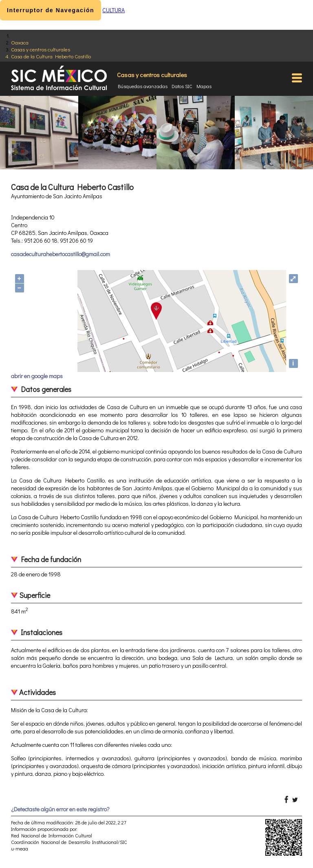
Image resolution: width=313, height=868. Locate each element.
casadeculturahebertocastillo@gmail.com (61, 254)
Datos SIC (182, 86)
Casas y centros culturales (41, 49)
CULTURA (114, 10)
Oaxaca (20, 42)
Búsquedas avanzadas (143, 86)
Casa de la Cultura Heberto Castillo (51, 56)
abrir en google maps (37, 376)
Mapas (204, 86)
